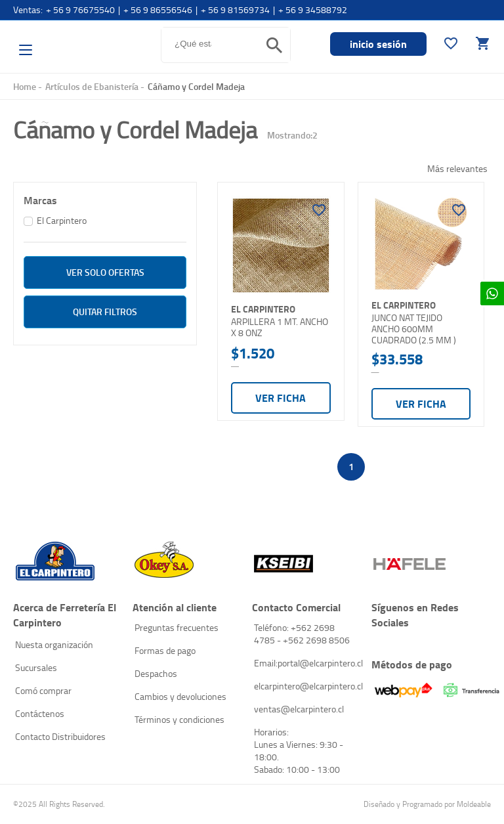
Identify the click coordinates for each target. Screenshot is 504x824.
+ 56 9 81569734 (235, 10)
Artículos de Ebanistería (92, 86)
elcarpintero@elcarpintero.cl (306, 686)
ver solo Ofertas (105, 272)
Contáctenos (40, 713)
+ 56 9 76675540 (80, 10)
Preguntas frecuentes (177, 627)
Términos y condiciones (179, 719)
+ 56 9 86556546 (158, 10)
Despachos (156, 673)
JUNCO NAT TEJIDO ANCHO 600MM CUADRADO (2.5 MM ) (414, 329)
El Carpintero (84, 43)
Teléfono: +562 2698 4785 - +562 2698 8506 (302, 634)
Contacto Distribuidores (60, 736)
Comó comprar (43, 690)
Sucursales (36, 667)
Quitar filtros (105, 312)
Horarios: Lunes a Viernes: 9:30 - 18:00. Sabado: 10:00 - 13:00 (299, 750)
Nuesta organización (54, 644)
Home (25, 86)
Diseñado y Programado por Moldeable (427, 804)
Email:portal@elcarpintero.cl (306, 663)
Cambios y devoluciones (180, 696)
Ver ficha (281, 398)
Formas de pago (165, 650)
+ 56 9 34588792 (313, 10)
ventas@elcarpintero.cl (299, 709)
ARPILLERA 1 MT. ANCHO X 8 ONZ (280, 327)
